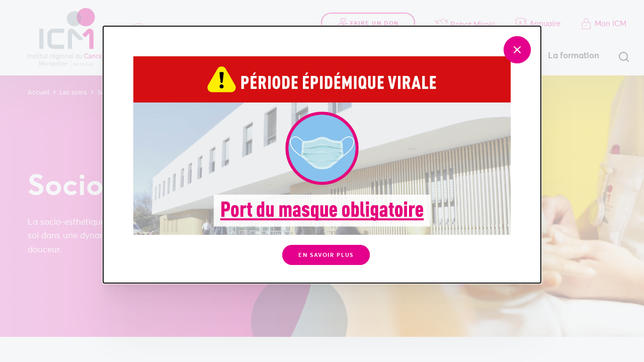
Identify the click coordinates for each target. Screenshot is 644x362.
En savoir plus (326, 255)
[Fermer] (517, 50)
